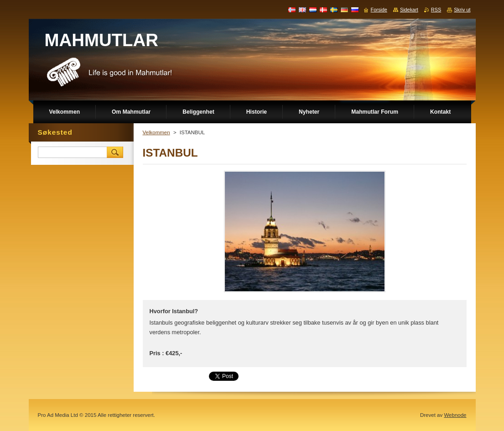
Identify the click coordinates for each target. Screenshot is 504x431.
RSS (436, 10)
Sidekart (409, 10)
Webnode (455, 415)
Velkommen (156, 132)
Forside (379, 10)
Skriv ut (462, 10)
